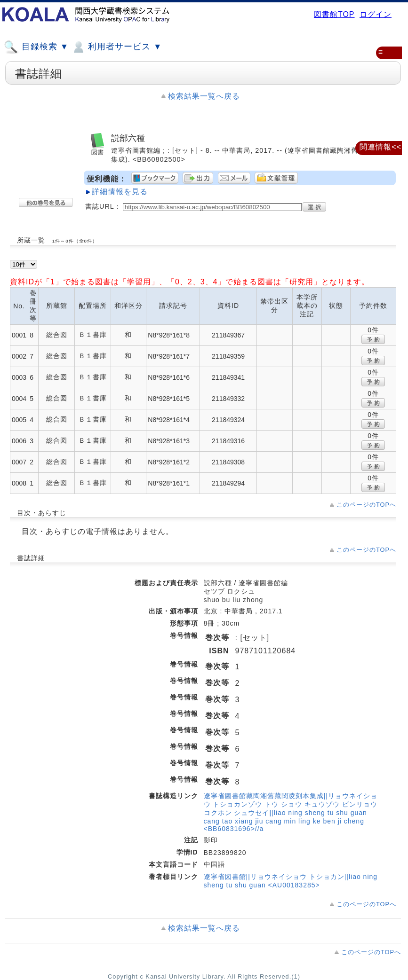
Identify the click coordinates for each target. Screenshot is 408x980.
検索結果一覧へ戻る (204, 96)
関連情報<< (380, 147)
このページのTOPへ (366, 505)
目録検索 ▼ (36, 47)
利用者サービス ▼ (116, 47)
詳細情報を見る (120, 192)
